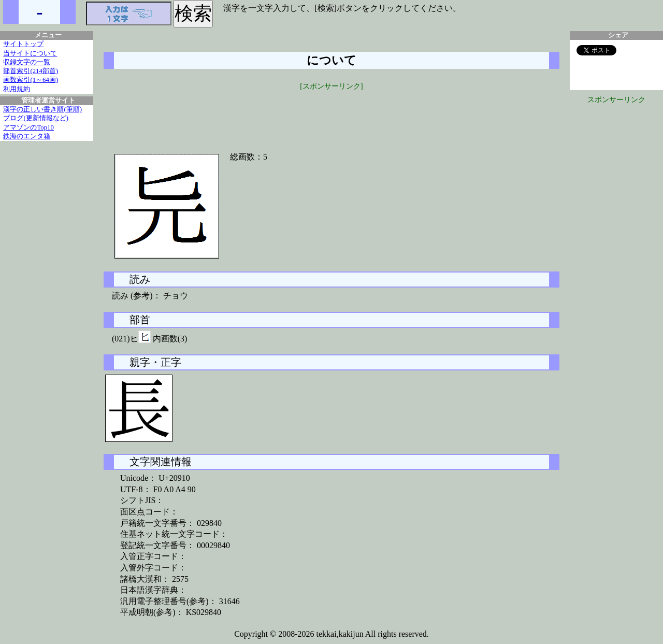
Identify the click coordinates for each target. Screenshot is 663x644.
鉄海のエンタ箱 (27, 136)
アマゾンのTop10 (28, 127)
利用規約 (17, 89)
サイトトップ (23, 44)
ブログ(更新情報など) (36, 118)
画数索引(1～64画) (31, 80)
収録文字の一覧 (27, 62)
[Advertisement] (331, 115)
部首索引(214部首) (31, 71)
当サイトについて (30, 53)
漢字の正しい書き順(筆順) (42, 109)
